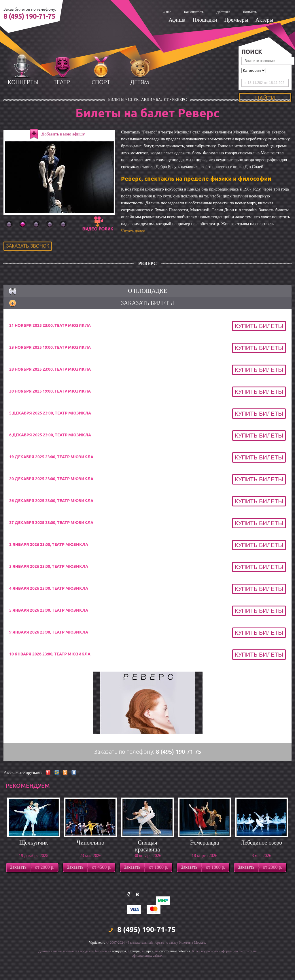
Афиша (177, 20)
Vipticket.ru (97, 965)
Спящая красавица (147, 868)
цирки (149, 973)
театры (135, 973)
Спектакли (140, 122)
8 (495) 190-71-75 (29, 17)
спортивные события (175, 973)
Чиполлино (90, 865)
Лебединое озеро (261, 865)
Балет (162, 122)
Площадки (205, 20)
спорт (101, 104)
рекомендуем (28, 808)
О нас (167, 12)
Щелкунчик (34, 865)
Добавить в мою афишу (63, 156)
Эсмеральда (204, 865)
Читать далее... (135, 253)
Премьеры (236, 20)
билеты (116, 122)
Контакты (250, 12)
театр (62, 104)
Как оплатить (194, 12)
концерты (23, 104)
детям (140, 104)
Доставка (223, 12)
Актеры (264, 20)
